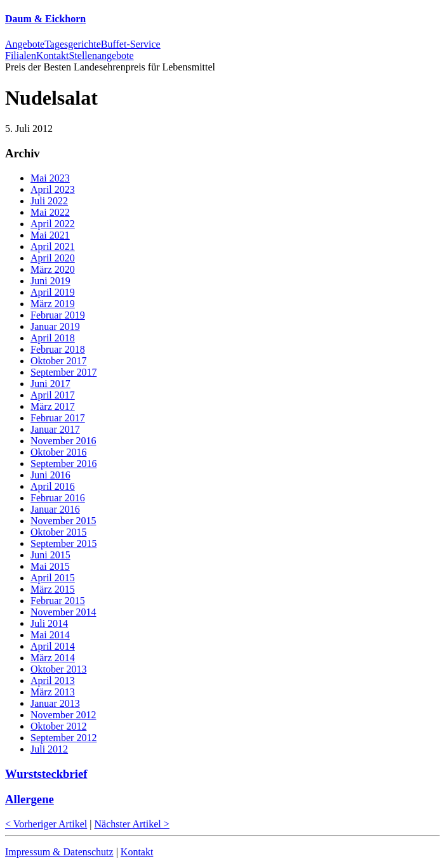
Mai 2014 (50, 635)
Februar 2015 (58, 601)
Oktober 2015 (58, 532)
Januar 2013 (55, 703)
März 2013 (53, 692)
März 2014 (53, 658)
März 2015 (53, 589)
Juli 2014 (49, 623)
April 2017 (53, 395)
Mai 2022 (50, 212)
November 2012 (63, 715)
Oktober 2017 (58, 361)
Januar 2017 (55, 429)
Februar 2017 (58, 418)
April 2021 (53, 247)
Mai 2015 (50, 566)
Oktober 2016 (58, 452)
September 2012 (63, 738)
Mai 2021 (50, 235)
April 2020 (53, 258)
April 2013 (53, 681)
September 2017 (63, 372)
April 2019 (53, 292)
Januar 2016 (55, 509)
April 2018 (53, 338)
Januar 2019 (55, 326)
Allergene (30, 799)
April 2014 (53, 646)
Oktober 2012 (58, 726)
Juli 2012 (49, 749)
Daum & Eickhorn (45, 19)
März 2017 (53, 406)
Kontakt (137, 852)
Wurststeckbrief (46, 774)
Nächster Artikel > (132, 824)
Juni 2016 (50, 475)
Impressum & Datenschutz (59, 852)
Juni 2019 (50, 281)
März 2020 (53, 269)
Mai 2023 (50, 178)
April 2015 (53, 578)
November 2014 (63, 612)
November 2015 (63, 521)
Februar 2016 (58, 498)
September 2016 (63, 464)
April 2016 (53, 486)
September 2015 (63, 543)
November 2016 (63, 441)
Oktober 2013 (58, 669)
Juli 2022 (49, 201)
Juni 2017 (50, 384)
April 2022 (53, 224)
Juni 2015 (50, 555)
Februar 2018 (58, 349)
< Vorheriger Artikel (46, 824)
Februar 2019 (58, 315)
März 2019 (53, 304)
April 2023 (53, 189)
